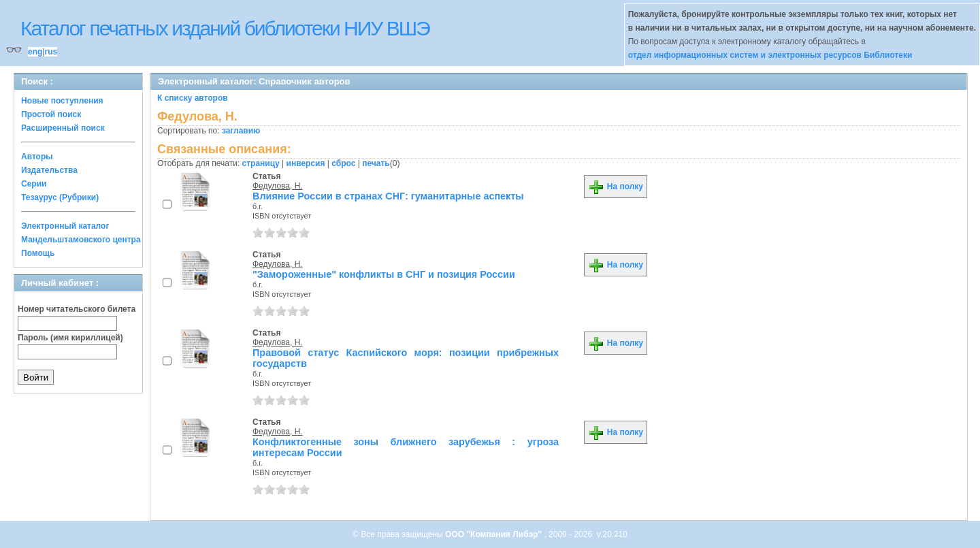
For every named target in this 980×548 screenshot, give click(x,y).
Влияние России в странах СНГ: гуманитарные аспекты (388, 196)
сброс (343, 163)
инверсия (306, 163)
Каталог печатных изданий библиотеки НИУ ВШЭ (225, 28)
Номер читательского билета (77, 309)
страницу (261, 163)
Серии (34, 184)
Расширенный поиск (63, 128)
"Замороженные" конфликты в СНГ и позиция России (384, 274)
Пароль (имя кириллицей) (70, 338)
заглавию (241, 131)
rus (51, 52)
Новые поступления (62, 101)
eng (35, 52)
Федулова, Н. (278, 186)
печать (376, 163)
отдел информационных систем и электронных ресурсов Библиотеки (770, 55)
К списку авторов (193, 98)
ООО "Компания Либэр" (494, 534)
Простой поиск (51, 114)
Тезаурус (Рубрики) (60, 197)
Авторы (37, 157)
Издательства (49, 170)
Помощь (38, 253)
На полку (616, 187)
